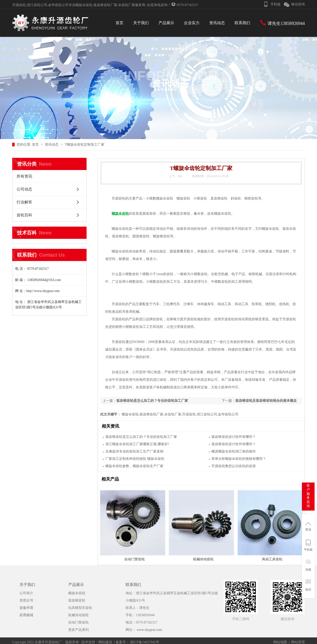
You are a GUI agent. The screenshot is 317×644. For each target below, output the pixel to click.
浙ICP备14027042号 (144, 642)
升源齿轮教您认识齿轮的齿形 (234, 466)
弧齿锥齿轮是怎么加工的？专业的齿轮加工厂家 (152, 401)
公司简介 (26, 593)
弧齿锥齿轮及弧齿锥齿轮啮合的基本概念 (266, 401)
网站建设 (105, 642)
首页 (36, 145)
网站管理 (298, 642)
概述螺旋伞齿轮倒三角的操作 (234, 451)
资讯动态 (52, 145)
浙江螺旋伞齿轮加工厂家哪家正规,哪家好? (137, 444)
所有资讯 (24, 176)
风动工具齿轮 (272, 559)
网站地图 (280, 642)
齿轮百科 (24, 215)
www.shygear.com (149, 630)
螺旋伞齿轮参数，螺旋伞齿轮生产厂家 (134, 466)
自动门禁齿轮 (135, 559)
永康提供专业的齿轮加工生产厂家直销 (134, 451)
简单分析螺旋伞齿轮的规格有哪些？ (239, 459)
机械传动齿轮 (203, 559)
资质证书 (26, 600)
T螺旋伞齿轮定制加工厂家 (84, 145)
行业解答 (24, 202)
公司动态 (24, 189)
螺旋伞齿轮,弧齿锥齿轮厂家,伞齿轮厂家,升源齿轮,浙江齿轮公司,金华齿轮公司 (180, 414)
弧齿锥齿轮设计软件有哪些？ (234, 437)
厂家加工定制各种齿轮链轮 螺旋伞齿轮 (135, 459)
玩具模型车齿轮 (80, 608)
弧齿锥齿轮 (77, 600)
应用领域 (26, 615)
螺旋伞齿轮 (77, 593)
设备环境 (26, 608)
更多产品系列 (79, 630)
